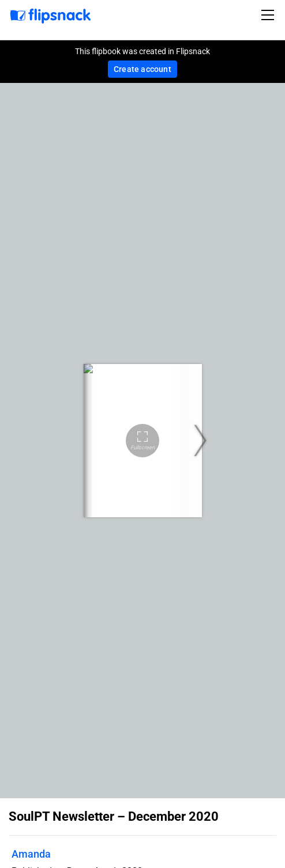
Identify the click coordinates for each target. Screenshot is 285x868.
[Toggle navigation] (269, 15)
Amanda (31, 854)
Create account (142, 69)
